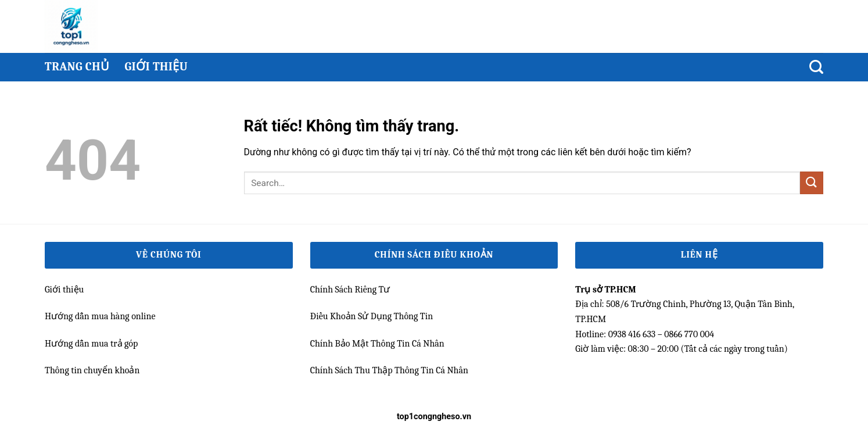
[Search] (816, 67)
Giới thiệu (156, 67)
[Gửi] (812, 183)
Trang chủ (77, 67)
